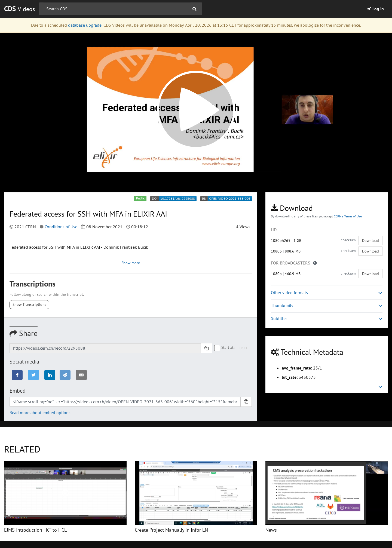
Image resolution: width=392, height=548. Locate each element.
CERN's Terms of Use (348, 216)
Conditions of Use (61, 227)
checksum (348, 240)
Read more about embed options (40, 412)
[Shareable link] (105, 348)
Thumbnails (327, 305)
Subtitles (327, 318)
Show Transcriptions (29, 304)
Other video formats (327, 293)
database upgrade (85, 25)
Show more (131, 263)
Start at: (225, 347)
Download (370, 241)
